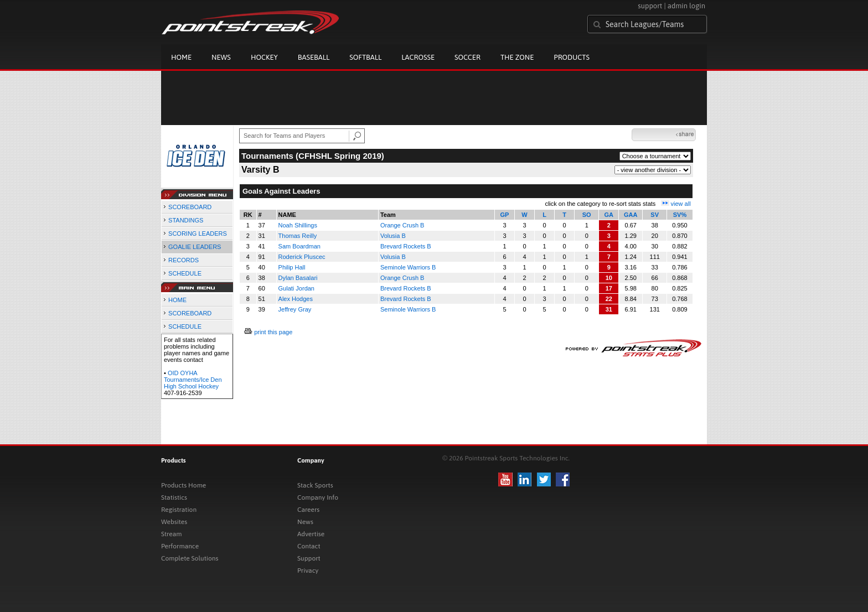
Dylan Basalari (298, 278)
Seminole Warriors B (408, 267)
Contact (309, 546)
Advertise (311, 534)
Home (181, 57)
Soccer (467, 57)
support (650, 6)
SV (655, 215)
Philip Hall (292, 267)
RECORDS (184, 260)
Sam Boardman (299, 246)
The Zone (517, 57)
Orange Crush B (402, 225)
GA (609, 215)
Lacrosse (418, 57)
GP (505, 215)
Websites (174, 522)
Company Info (318, 497)
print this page (273, 332)
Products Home (184, 485)
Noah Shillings (298, 225)
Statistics (174, 497)
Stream (171, 534)
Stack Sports (315, 485)
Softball (365, 57)
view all (681, 204)
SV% (680, 215)
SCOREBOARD (190, 207)
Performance (180, 546)
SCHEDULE (185, 273)
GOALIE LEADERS (195, 247)
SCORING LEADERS (198, 234)
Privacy (308, 570)
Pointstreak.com (250, 23)
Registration (179, 510)
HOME (177, 300)
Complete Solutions (190, 558)
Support (309, 558)
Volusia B (393, 236)
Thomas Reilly (298, 236)
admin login (686, 6)
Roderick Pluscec (302, 257)
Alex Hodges (296, 299)
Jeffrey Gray (295, 309)
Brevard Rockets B (406, 246)
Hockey (264, 57)
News (221, 57)
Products (572, 57)
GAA (631, 215)
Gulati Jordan (296, 288)
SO (587, 215)
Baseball (314, 57)
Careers (308, 510)
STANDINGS (186, 220)
